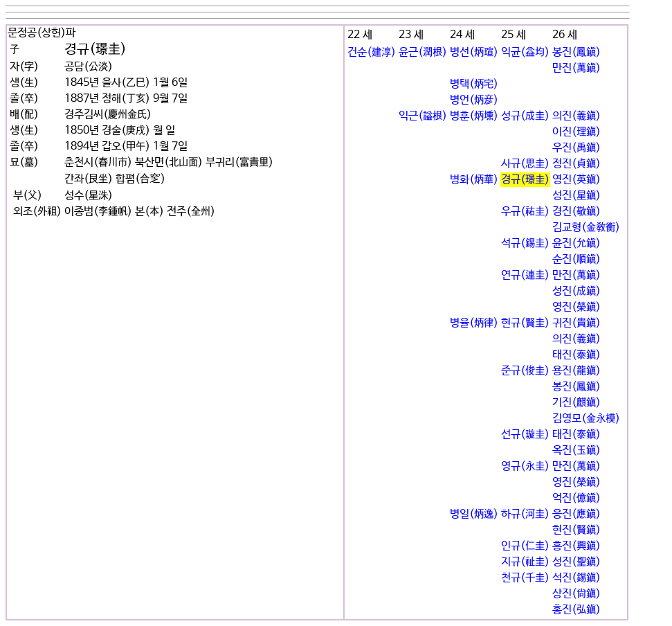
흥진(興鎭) (576, 546)
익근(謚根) (423, 116)
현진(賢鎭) (576, 530)
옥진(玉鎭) (576, 450)
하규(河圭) (525, 514)
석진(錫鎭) (576, 578)
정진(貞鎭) (576, 164)
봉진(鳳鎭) (576, 52)
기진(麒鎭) (576, 403)
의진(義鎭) (576, 116)
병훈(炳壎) (474, 116)
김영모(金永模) (586, 419)
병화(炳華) (474, 180)
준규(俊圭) (525, 371)
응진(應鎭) (576, 514)
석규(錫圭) (525, 243)
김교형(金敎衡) (586, 227)
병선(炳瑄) (474, 52)
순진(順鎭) (576, 259)
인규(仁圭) (525, 546)
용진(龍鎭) (576, 371)
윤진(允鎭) (576, 243)
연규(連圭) (525, 275)
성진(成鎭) (576, 291)
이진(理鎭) (576, 132)
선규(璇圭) (525, 435)
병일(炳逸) (474, 514)
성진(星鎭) (576, 196)
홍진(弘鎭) (576, 610)
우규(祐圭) (525, 212)
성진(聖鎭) (576, 562)
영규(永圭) (525, 466)
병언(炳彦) (474, 100)
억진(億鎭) (576, 498)
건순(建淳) (372, 52)
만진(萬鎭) (576, 68)
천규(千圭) (525, 578)
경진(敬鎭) (576, 212)
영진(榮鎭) (576, 307)
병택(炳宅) (474, 84)
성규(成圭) (525, 116)
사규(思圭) (525, 164)
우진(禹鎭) (576, 148)
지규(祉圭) (525, 562)
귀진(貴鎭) (576, 323)
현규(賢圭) (525, 323)
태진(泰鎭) (576, 355)
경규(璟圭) (525, 180)
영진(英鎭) (576, 180)
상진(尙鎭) (576, 594)
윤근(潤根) (423, 52)
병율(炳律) (474, 323)
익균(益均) (525, 52)
